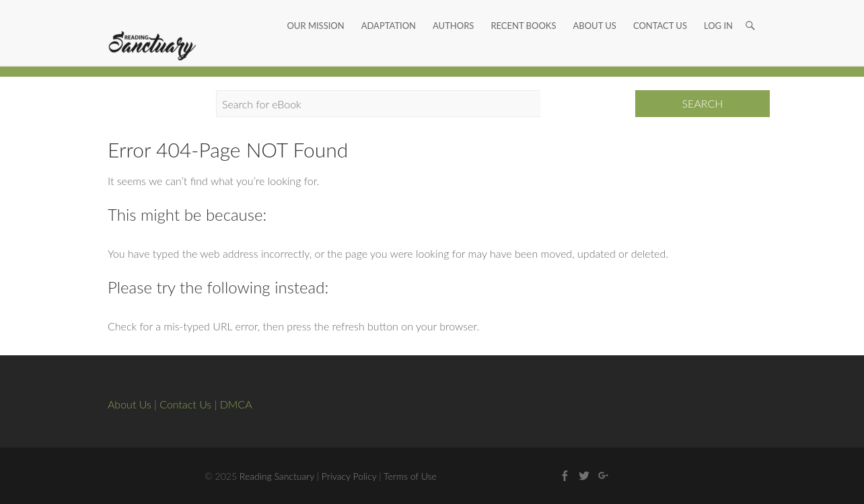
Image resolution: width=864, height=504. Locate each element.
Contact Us (660, 10)
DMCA (236, 404)
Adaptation (389, 10)
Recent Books (523, 10)
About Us (594, 10)
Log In (718, 10)
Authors (453, 10)
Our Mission (315, 10)
